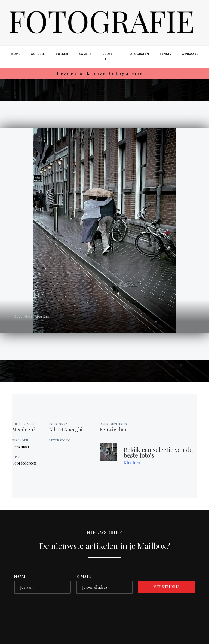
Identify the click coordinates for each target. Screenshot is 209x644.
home (16, 54)
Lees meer (21, 447)
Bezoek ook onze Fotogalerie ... (104, 73)
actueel (38, 54)
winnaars (190, 54)
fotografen (138, 54)
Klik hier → (135, 462)
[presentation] (56, 610)
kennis (165, 54)
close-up (108, 57)
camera (85, 54)
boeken (62, 54)
